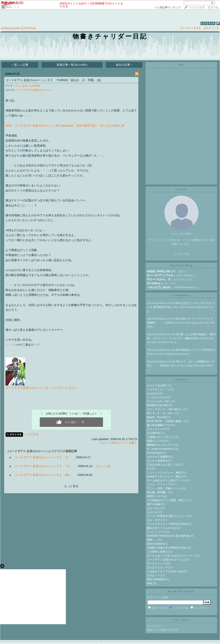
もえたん (152, 512)
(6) (99, 80)
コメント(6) (107, 443)
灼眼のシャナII (156, 441)
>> (167, 7)
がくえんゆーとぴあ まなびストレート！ (171, 556)
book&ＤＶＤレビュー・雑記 (164, 477)
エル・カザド (155, 520)
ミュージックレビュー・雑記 (164, 473)
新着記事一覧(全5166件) (72, 65)
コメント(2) (103, 466)
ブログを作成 (197, 7)
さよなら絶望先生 (157, 461)
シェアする (31, 434)
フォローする (181, 254)
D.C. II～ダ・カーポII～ (161, 413)
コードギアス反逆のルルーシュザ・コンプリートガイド (41, 388)
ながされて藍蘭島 (157, 457)
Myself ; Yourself (156, 417)
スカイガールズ (156, 429)
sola (149, 583)
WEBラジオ (154, 496)
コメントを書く (127, 443)
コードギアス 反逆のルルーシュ (35, 90)
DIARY (17, 28)
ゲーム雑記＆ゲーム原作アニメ (165, 480)
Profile (181, 189)
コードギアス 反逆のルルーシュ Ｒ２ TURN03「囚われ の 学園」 (51, 80)
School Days (154, 453)
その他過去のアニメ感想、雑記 (165, 500)
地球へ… (152, 540)
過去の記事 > (124, 65)
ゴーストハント (156, 564)
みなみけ (152, 393)
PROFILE (30, 28)
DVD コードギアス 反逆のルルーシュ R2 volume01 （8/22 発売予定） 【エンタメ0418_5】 (66, 126)
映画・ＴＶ (13, 7)
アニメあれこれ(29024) (28, 86)
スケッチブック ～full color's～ (165, 409)
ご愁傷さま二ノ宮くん (160, 437)
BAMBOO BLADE (157, 405)
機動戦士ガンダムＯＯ (160, 445)
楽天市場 (213, 7)
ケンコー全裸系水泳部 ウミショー (167, 516)
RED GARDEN (156, 579)
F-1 (149, 469)
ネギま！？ (153, 575)
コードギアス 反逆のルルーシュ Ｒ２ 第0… (43, 475)
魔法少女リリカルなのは (161, 528)
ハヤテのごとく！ (157, 389)
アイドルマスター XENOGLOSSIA (167, 524)
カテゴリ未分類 (156, 386)
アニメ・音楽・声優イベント (164, 488)
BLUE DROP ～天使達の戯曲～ (165, 421)
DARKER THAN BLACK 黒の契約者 (168, 536)
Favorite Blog (181, 265)
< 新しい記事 (20, 65)
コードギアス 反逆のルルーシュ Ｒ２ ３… (43, 457)
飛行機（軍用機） (157, 492)
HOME (5, 28)
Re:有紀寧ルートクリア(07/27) (195, 350)
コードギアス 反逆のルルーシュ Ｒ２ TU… (44, 466)
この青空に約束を (157, 552)
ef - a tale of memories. (160, 449)
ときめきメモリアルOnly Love (165, 571)
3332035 (208, 23)
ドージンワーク (156, 532)
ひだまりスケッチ (157, 568)
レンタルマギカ (156, 397)
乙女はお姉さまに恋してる (163, 465)
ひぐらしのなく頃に (159, 401)
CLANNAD (153, 433)
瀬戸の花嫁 (153, 504)
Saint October (155, 544)
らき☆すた (153, 508)
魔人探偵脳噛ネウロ (159, 425)
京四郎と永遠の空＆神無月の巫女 (167, 548)
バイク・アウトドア (159, 484)
